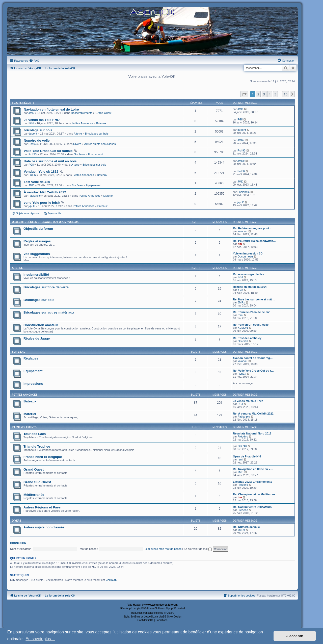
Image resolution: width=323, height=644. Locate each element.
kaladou (243, 231)
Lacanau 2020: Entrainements (252, 482)
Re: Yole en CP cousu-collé (251, 325)
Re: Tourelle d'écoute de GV (251, 312)
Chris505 (111, 580)
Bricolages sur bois (97, 134)
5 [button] (275, 94)
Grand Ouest (103, 113)
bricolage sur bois (38, 130)
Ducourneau (245, 256)
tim (240, 244)
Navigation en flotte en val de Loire (51, 109)
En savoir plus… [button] (40, 639)
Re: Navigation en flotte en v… (253, 469)
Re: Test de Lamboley (247, 338)
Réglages (31, 358)
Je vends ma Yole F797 (42, 120)
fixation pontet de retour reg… (253, 358)
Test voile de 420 (37, 182)
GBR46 (242, 446)
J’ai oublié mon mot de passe (164, 549)
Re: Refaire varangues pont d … (254, 228)
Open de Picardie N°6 (247, 456)
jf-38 (240, 290)
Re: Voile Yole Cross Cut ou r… (253, 371)
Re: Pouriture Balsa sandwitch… (254, 241)
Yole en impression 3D (248, 253)
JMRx (241, 140)
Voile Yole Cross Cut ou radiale (48, 151)
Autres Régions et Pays (42, 507)
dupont (33, 134)
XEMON (243, 328)
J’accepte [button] (295, 636)
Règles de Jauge (37, 338)
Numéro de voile (37, 140)
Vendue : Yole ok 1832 (41, 172)
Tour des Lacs (35, 434)
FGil (31, 123)
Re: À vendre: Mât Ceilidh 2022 (253, 414)
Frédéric (243, 436)
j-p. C (32, 206)
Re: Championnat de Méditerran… (255, 494)
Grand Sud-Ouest (37, 482)
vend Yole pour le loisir (42, 203)
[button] (244, 94)
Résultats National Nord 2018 (252, 433)
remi (240, 315)
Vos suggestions (37, 254)
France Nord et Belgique (43, 457)
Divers (77, 144)
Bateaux (101, 123)
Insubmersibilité (36, 275)
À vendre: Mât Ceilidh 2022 (45, 192)
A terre (78, 134)
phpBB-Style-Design (170, 617)
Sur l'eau (79, 154)
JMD (31, 113)
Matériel (108, 196)
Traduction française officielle (147, 613)
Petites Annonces (82, 123)
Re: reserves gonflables (249, 274)
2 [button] (258, 94)
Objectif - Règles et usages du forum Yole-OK (45, 222)
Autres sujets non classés (100, 144)
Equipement (96, 154)
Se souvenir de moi (198, 549)
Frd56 (32, 175)
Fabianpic (35, 196)
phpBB (141, 608)
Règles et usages (37, 241)
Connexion (18, 543)
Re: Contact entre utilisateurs (252, 507)
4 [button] (270, 94)
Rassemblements (82, 113)
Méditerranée (34, 495)
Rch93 (33, 144)
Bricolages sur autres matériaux (49, 312)
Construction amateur (41, 325)
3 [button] (264, 94)
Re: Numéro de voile (246, 527)
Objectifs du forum (38, 229)
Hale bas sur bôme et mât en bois (50, 161)
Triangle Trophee (37, 446)
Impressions (33, 384)
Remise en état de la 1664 (250, 287)
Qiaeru (170, 613)
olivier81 (243, 341)
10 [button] (286, 94)
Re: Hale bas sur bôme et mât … (254, 299)
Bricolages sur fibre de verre (46, 287)
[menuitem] (34, 61)
